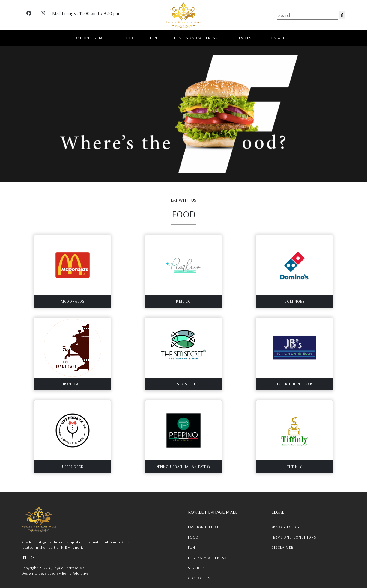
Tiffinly (295, 467)
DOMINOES (294, 301)
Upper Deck (73, 467)
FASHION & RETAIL (90, 38)
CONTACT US (280, 38)
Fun (192, 547)
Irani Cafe (73, 384)
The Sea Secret (184, 384)
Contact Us (199, 578)
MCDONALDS (73, 301)
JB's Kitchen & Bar (294, 384)
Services (197, 568)
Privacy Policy (286, 527)
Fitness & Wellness (207, 558)
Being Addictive (75, 573)
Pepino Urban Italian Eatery (183, 467)
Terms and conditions (294, 537)
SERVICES (243, 38)
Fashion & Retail (204, 527)
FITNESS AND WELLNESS (196, 38)
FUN (154, 38)
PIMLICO (183, 301)
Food (193, 537)
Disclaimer (282, 547)
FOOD (128, 38)
